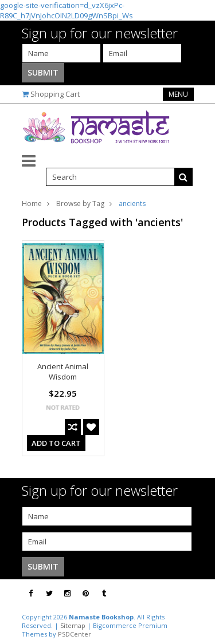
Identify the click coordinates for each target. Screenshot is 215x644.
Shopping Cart (55, 94)
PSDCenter (75, 634)
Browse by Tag (80, 204)
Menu (178, 94)
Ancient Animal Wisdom (63, 372)
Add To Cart (56, 443)
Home (32, 204)
